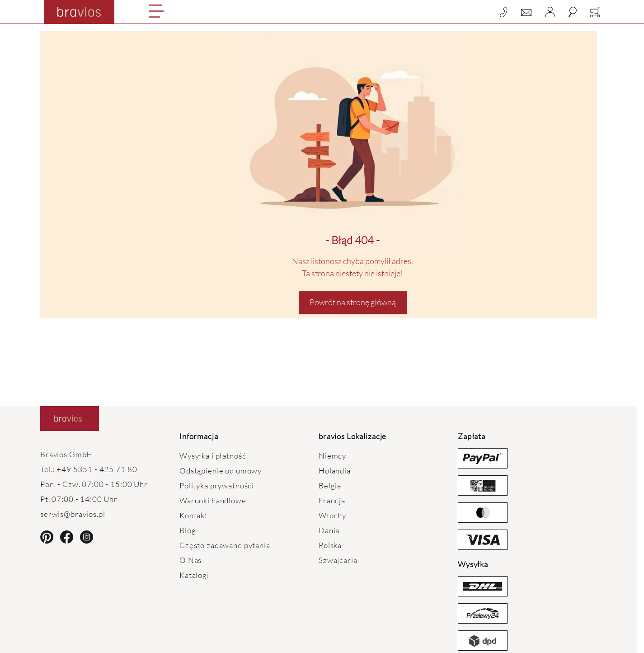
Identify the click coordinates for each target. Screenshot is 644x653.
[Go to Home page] (79, 12)
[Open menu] (156, 11)
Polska (330, 545)
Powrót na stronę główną (353, 302)
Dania (329, 530)
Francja (332, 500)
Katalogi (194, 575)
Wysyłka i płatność (213, 456)
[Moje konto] (550, 12)
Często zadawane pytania (225, 545)
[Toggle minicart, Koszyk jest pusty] (595, 12)
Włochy (332, 515)
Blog (188, 530)
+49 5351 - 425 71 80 (97, 469)
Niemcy (332, 456)
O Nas (190, 560)
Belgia (330, 485)
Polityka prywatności (217, 485)
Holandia (335, 471)
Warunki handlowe (213, 500)
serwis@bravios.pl (73, 514)
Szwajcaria (338, 560)
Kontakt (194, 515)
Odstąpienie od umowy (221, 471)
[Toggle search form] (573, 12)
